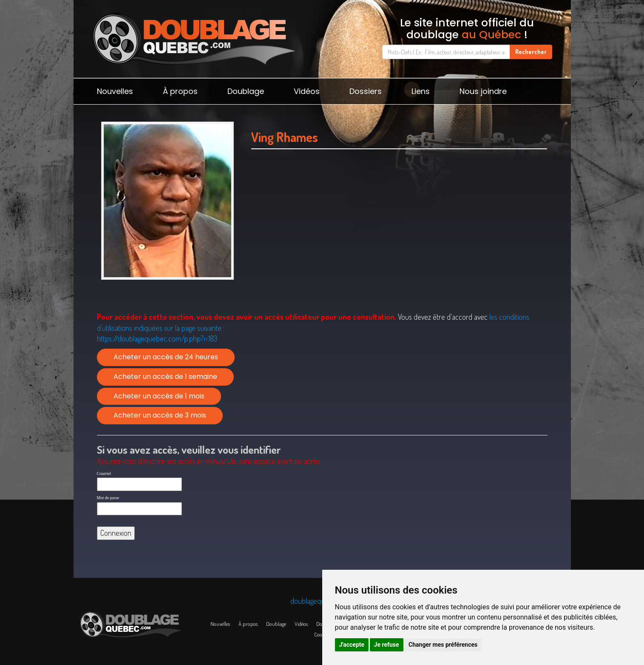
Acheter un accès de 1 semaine (165, 377)
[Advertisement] (399, 241)
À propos (180, 91)
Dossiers (366, 91)
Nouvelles (115, 91)
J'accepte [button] (352, 645)
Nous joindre (483, 91)
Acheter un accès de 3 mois (160, 415)
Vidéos (307, 91)
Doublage (246, 91)
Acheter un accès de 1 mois (159, 396)
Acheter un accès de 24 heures (166, 357)
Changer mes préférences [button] (443, 645)
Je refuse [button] (387, 645)
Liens (421, 91)
